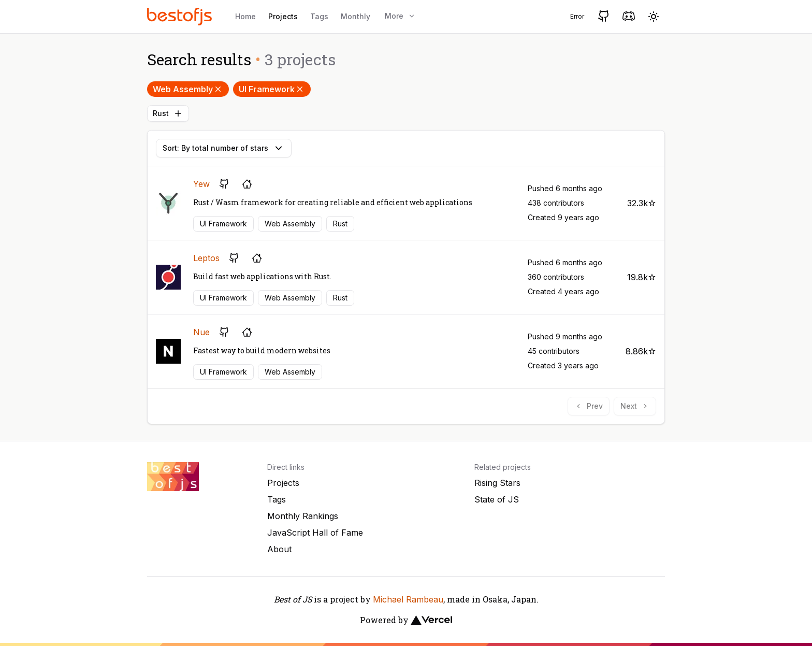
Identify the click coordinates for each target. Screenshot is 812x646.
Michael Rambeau (408, 599)
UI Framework (272, 89)
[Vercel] (431, 620)
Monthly (356, 16)
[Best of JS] (181, 16)
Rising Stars (497, 483)
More (400, 16)
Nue (201, 332)
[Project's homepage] (247, 184)
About (279, 549)
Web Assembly (188, 89)
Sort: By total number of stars (224, 148)
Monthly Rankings (303, 516)
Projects (283, 16)
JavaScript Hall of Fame (315, 533)
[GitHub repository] (224, 184)
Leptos (206, 258)
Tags (319, 16)
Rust (168, 113)
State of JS (497, 499)
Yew (201, 184)
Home (245, 16)
